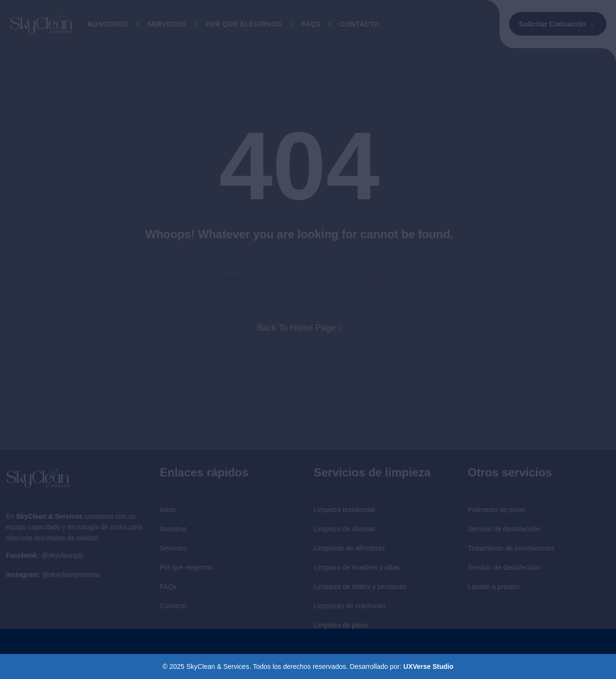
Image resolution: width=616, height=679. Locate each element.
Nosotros (108, 24)
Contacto (359, 24)
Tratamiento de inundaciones (511, 548)
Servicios (167, 24)
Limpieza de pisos (341, 625)
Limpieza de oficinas (344, 529)
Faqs (311, 24)
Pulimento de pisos (496, 510)
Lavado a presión (494, 587)
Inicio (168, 510)
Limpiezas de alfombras (349, 548)
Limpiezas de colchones (350, 606)
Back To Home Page (296, 328)
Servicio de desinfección (504, 529)
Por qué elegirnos (244, 24)
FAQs (168, 587)
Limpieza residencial (344, 510)
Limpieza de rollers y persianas (360, 587)
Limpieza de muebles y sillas (357, 567)
